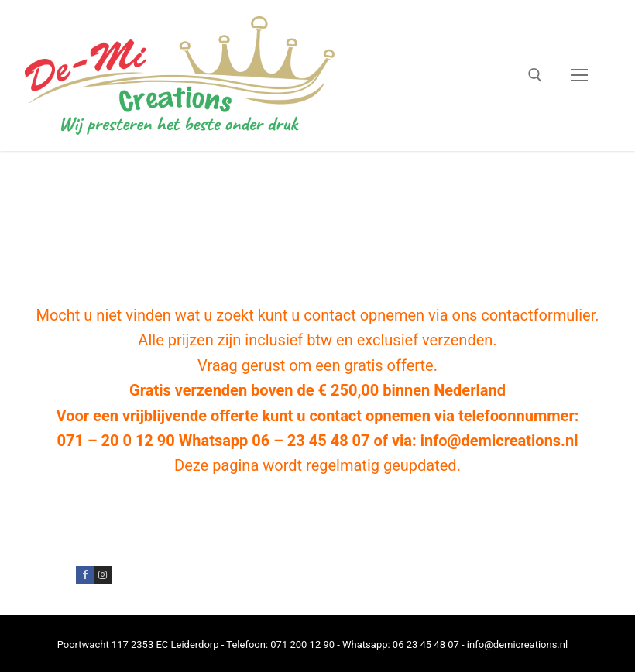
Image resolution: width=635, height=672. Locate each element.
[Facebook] (85, 575)
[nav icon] (579, 76)
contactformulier (538, 315)
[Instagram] (103, 575)
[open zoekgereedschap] (535, 75)
